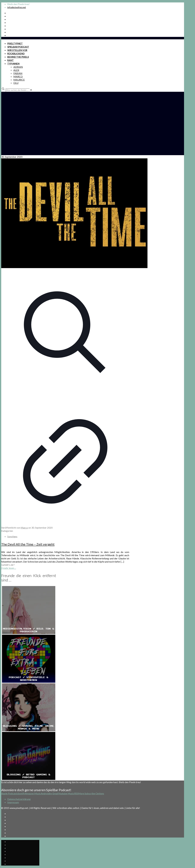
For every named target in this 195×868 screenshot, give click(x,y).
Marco (24, 528)
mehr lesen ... (10, 568)
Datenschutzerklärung (19, 799)
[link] (31, 90)
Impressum (13, 802)
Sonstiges (12, 536)
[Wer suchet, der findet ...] (18, 90)
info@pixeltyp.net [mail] (17, 7)
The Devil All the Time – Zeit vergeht (28, 544)
